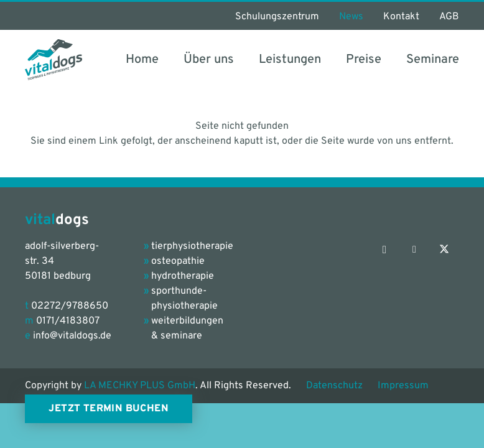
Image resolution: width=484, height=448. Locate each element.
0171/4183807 (68, 321)
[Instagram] (384, 250)
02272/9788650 (70, 306)
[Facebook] (414, 250)
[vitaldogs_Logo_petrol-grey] (54, 60)
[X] (444, 250)
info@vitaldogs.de (72, 336)
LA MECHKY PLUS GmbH (140, 386)
